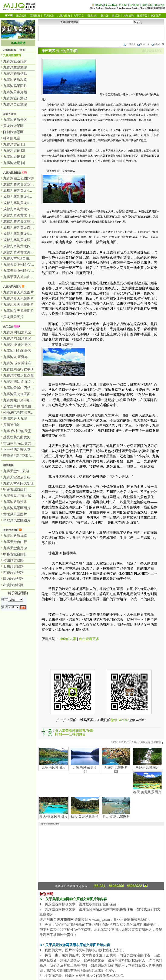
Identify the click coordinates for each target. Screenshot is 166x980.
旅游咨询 (129, 16)
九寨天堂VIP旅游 (16, 471)
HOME (99, 5)
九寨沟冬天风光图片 (19, 311)
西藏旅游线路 (13, 573)
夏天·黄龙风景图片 (53, 816)
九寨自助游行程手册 (19, 369)
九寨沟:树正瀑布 (16, 357)
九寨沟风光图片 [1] (85, 769)
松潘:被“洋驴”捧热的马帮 (22, 412)
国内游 (105, 16)
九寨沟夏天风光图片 (19, 298)
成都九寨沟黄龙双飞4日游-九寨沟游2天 (33, 240)
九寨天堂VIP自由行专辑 (21, 258)
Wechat (123, 720)
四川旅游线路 (13, 566)
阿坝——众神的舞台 (70, 734)
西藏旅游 (35, 16)
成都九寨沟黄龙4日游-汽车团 (25, 197)
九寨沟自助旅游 (15, 104)
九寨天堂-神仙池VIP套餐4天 (24, 265)
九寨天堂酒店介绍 (17, 477)
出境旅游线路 (13, 585)
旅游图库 (156, 16)
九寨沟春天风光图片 (19, 292)
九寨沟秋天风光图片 (19, 305)
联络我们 (136, 5)
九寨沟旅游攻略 (15, 80)
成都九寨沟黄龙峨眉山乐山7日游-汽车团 (34, 228)
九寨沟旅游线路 (15, 536)
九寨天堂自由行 (15, 542)
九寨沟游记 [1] (14, 144)
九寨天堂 (79, 16)
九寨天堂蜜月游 (15, 548)
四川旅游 (49, 16)
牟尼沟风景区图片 (17, 520)
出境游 (116, 16)
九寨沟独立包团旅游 (19, 178)
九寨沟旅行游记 (15, 98)
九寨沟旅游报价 (15, 61)
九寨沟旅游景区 (15, 120)
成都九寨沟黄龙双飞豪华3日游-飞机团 (32, 184)
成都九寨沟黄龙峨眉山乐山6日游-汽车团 (34, 221)
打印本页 (129, 44)
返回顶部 (158, 742)
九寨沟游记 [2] (14, 151)
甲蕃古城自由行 (15, 489)
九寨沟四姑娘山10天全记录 (24, 382)
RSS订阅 (157, 44)
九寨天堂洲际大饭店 (19, 483)
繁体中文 (143, 44)
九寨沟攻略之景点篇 (19, 375)
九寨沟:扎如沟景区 (17, 338)
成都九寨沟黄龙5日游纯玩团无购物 (30, 209)
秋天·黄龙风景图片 (85, 816)
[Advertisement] (101, 33)
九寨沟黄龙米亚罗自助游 (22, 394)
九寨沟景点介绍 (15, 92)
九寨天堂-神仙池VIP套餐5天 (24, 271)
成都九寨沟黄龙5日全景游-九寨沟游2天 (33, 234)
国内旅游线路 (13, 579)
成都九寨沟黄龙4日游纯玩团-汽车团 (30, 203)
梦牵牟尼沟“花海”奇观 (20, 456)
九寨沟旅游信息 (15, 74)
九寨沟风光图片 (12, 287)
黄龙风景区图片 (15, 514)
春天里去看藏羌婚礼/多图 (74, 730)
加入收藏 (159, 5)
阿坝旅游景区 (13, 132)
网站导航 (147, 5)
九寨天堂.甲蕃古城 (17, 496)
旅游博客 (142, 16)
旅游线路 (21, 16)
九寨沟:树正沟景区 (17, 345)
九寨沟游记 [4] (14, 163)
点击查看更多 (89, 639)
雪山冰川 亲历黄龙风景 (21, 443)
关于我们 (124, 5)
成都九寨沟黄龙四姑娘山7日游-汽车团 (32, 246)
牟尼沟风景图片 (147, 768)
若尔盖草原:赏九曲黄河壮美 (24, 406)
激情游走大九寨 (15, 419)
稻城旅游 (92, 16)
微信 (114, 720)
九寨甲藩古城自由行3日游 (23, 277)
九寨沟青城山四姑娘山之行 (24, 388)
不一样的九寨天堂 (17, 449)
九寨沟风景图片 (53, 768)
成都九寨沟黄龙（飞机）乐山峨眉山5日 (33, 215)
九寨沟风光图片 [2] (116, 769)
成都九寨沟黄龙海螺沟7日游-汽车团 (30, 252)
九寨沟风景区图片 (17, 508)
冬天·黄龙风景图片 (116, 816)
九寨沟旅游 (64, 16)
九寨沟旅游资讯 (15, 502)
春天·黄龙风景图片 (147, 792)
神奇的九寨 (68, 639)
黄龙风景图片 (13, 317)
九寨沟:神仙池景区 (17, 332)
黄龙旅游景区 (13, 126)
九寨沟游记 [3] (14, 157)
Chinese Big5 (110, 5)
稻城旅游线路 (13, 560)
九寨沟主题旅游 (15, 67)
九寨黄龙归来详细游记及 (22, 400)
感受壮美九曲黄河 (17, 437)
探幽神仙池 (12, 425)
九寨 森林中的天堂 (17, 431)
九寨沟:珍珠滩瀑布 (17, 363)
